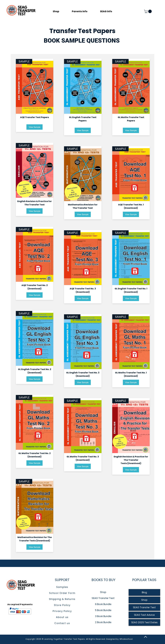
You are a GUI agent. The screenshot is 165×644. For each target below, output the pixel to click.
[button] (84, 11)
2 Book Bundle (103, 622)
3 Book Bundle (103, 616)
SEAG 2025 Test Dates (144, 622)
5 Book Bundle (103, 610)
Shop (103, 592)
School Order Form (62, 593)
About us (62, 617)
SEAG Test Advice (144, 615)
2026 (39, 639)
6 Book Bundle (103, 604)
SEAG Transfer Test (103, 598)
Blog (144, 592)
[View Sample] (35, 127)
